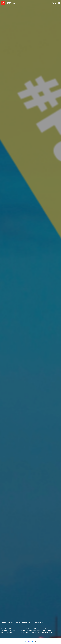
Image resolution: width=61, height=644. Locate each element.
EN (56, 3)
